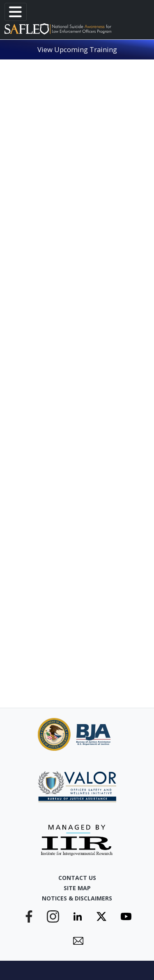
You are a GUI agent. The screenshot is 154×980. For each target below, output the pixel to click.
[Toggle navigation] (16, 12)
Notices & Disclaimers (77, 898)
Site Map (77, 888)
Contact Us (77, 878)
